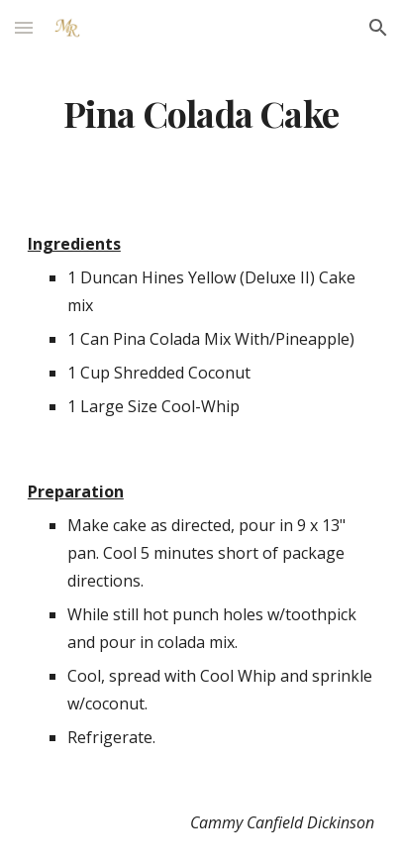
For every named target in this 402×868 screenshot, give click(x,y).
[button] (24, 27)
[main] (201, 114)
